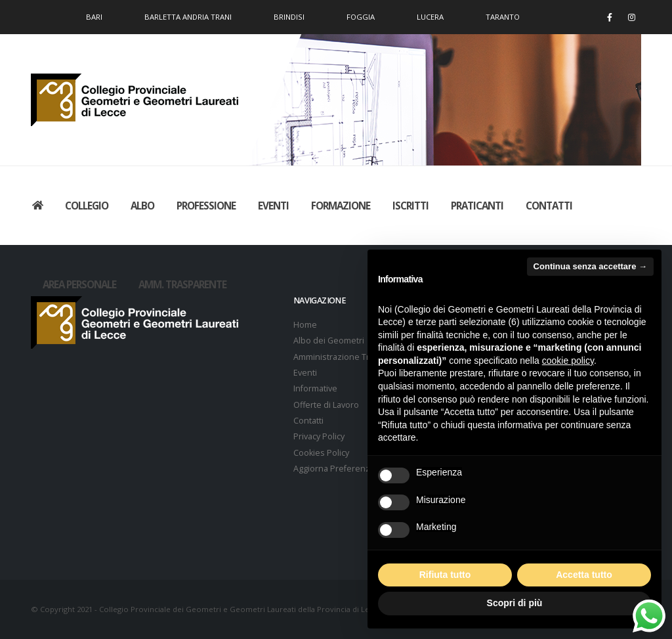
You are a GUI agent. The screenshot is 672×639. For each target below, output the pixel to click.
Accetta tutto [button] (584, 575)
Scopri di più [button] (515, 603)
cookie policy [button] (568, 361)
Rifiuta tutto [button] (445, 575)
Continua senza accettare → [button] (590, 266)
